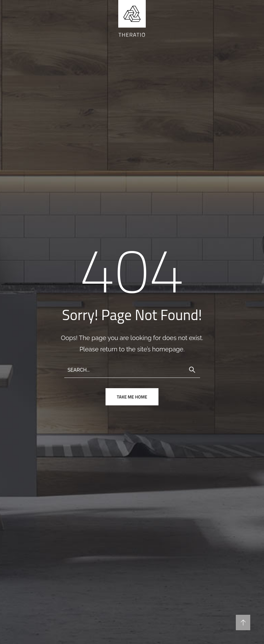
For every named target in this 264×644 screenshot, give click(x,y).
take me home (132, 397)
